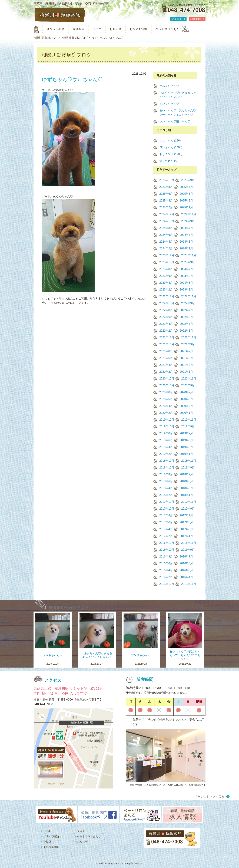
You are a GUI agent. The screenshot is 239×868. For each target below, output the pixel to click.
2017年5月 (186, 522)
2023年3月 (186, 283)
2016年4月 (166, 570)
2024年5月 (186, 235)
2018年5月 (186, 481)
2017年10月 (167, 509)
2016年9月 (188, 550)
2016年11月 (189, 543)
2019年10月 (167, 426)
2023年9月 (188, 262)
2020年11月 (189, 379)
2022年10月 (167, 303)
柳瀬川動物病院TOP (45, 38)
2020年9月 (188, 385)
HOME (48, 831)
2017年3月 (186, 529)
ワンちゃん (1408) (171, 147)
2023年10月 (167, 262)
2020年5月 (186, 399)
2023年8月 (166, 269)
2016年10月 (167, 550)
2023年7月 (186, 269)
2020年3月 (186, 406)
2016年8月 (166, 557)
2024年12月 (167, 214)
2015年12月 (167, 584)
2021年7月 (186, 351)
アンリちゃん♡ (169, 104)
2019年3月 (186, 447)
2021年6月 (166, 358)
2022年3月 (186, 324)
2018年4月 (166, 488)
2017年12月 (167, 502)
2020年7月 (186, 392)
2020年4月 (166, 406)
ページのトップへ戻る (209, 797)
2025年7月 (186, 187)
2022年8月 (166, 310)
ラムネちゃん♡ (169, 86)
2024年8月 (166, 228)
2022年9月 (188, 303)
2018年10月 (167, 468)
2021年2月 (166, 372)
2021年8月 (166, 351)
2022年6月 (166, 317)
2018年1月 (186, 495)
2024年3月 (186, 242)
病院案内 (83, 29)
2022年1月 (186, 331)
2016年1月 (186, 577)
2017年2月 (166, 536)
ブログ (103, 29)
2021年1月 (186, 372)
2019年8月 (166, 433)
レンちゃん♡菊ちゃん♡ (175, 122)
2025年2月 (166, 207)
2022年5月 (186, 317)
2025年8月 (166, 187)
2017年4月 (166, 529)
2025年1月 (186, 207)
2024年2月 (166, 248)
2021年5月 (186, 358)
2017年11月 (189, 502)
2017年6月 (166, 522)
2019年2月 (166, 454)
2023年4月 (166, 283)
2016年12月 (167, 543)
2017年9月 (188, 509)
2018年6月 (166, 481)
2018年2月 (166, 495)
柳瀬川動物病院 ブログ (69, 608)
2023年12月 (167, 255)
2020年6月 (166, 399)
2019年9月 (188, 426)
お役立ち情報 (149, 29)
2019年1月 (186, 454)
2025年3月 (186, 201)
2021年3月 (186, 365)
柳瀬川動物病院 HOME (36, 29)
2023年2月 (166, 290)
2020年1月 (186, 413)
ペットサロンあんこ (183, 29)
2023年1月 (186, 290)
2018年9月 (188, 468)
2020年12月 (167, 379)
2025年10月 (167, 180)
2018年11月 (189, 461)
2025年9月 (188, 180)
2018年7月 (186, 474)
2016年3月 (186, 570)
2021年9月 (188, 344)
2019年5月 (186, 440)
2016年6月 (166, 563)
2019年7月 (186, 433)
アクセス (177, 19)
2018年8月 (166, 474)
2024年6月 (166, 235)
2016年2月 (166, 577)
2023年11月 (189, 255)
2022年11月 (189, 296)
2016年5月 (186, 563)
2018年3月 (186, 488)
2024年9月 (188, 221)
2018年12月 (167, 461)
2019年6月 (166, 440)
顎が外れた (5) (168, 161)
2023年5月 (186, 276)
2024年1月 (186, 248)
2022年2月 (166, 331)
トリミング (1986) (171, 154)
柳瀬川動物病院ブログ (75, 38)
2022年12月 (167, 296)
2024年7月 (186, 228)
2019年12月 (167, 420)
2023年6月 (166, 276)
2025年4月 (166, 201)
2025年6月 (166, 194)
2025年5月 (186, 194)
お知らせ (124, 29)
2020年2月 (166, 413)
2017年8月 (166, 515)
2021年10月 (167, 344)
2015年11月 (189, 584)
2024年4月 (166, 242)
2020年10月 (167, 385)
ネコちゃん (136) (170, 141)
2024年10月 (167, 221)
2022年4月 (166, 324)
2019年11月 (189, 420)
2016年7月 (186, 557)
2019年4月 (166, 447)
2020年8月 (166, 392)
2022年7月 (186, 310)
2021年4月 (166, 365)
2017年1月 (186, 536)
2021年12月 (167, 337)
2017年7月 (186, 515)
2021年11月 (189, 337)
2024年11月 (189, 214)
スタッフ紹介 (58, 29)
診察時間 (196, 19)
